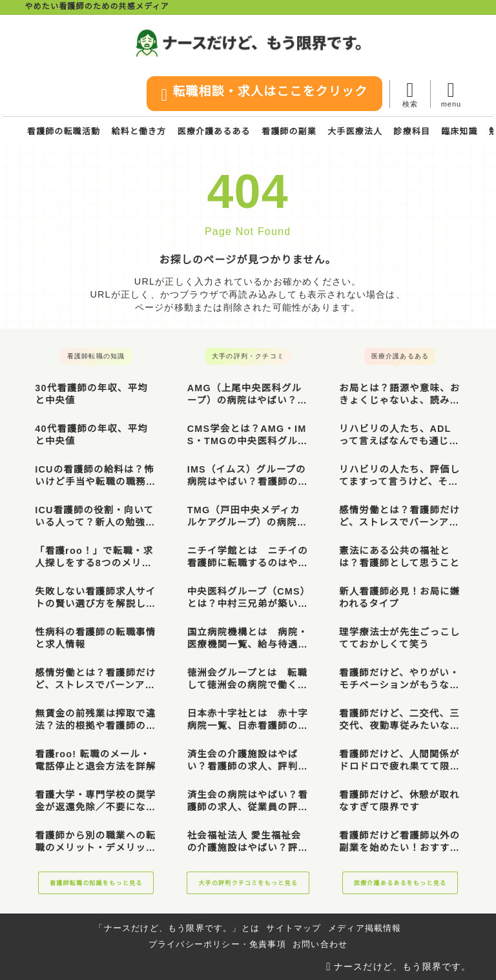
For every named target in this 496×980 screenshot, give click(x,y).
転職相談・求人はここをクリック (263, 95)
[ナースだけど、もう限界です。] (248, 43)
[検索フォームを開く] (410, 94)
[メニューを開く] (450, 94)
